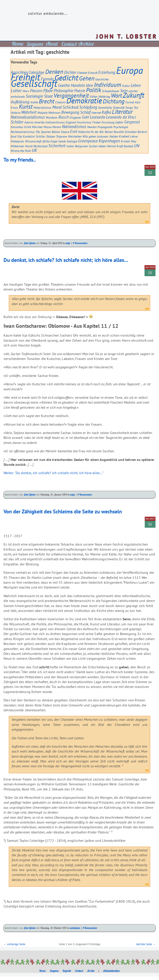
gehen (92, 136)
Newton (92, 127)
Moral (57, 107)
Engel (54, 141)
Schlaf (85, 112)
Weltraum (54, 113)
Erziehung (107, 72)
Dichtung (114, 101)
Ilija (20, 136)
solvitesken (75, 928)
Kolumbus (17, 127)
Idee (89, 85)
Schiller (41, 136)
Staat (48, 96)
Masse (47, 127)
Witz (85, 136)
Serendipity (105, 107)
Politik (94, 90)
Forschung (108, 122)
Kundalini (29, 136)
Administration (111, 971)
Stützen (51, 136)
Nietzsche (84, 132)
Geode (62, 141)
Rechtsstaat (40, 146)
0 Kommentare (80, 243)
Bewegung (70, 112)
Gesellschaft (34, 83)
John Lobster (30, 243)
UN (137, 146)
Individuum (108, 85)
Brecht (47, 101)
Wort (116, 95)
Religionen (81, 146)
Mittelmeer (17, 146)
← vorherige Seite (14, 944)
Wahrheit (29, 112)
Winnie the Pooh (21, 151)
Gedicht (66, 78)
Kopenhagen (109, 141)
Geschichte (102, 79)
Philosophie (63, 91)
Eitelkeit (82, 73)
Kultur (126, 86)
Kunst (26, 106)
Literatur (122, 112)
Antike (34, 102)
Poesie (80, 91)
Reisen (109, 132)
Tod (136, 107)
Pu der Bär (97, 132)
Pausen (36, 91)
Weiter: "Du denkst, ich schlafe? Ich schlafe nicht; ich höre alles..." (53, 473)
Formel (130, 102)
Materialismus (42, 107)
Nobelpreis (17, 141)
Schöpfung (88, 107)
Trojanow (62, 136)
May (134, 141)
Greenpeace (88, 141)
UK (34, 150)
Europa (130, 70)
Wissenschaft (33, 141)
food (14, 136)
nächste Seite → (146, 944)
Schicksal (70, 107)
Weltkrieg (104, 96)
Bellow (56, 132)
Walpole (42, 113)
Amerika (39, 122)
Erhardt (93, 73)
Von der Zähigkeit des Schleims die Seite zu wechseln (63, 511)
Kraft (120, 146)
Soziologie (34, 96)
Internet (96, 113)
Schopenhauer (111, 91)
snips (68, 243)
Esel (74, 131)
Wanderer (52, 117)
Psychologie (121, 127)
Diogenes (75, 117)
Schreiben (131, 132)
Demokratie (84, 101)
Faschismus (84, 122)
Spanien (46, 132)
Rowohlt (119, 132)
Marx (26, 91)
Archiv (91, 971)
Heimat (111, 146)
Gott (85, 117)
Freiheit (25, 77)
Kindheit (124, 136)
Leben (136, 85)
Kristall (125, 141)
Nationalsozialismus (28, 117)
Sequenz (54, 971)
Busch (64, 117)
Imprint (67, 971)
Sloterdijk (119, 107)
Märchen (37, 127)
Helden (114, 136)
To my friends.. (20, 160)
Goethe (64, 85)
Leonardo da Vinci (121, 117)
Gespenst (132, 122)
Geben (102, 146)
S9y (38, 132)
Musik (29, 146)
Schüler (17, 122)
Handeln (78, 85)
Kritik (28, 127)
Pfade (48, 91)
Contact (79, 971)
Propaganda (105, 127)
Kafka (106, 112)
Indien (70, 146)
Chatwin (60, 102)
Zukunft (134, 95)
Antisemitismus (55, 122)
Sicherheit (57, 146)
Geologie (72, 141)
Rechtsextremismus (23, 132)
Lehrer (134, 136)
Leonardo (98, 117)
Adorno (29, 122)
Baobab (128, 146)
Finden (96, 122)
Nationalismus (74, 127)
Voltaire (16, 113)
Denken (54, 72)
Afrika (46, 141)
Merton (57, 127)
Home (43, 971)
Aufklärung (20, 102)
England (71, 122)
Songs (129, 107)
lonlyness (103, 136)
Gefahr (119, 122)
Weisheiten (75, 136)
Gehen (87, 78)
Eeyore (65, 132)
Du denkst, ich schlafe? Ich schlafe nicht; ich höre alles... (66, 260)
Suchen (93, 146)
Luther (16, 91)
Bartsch (142, 132)
